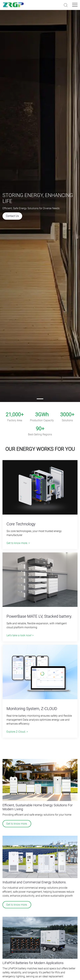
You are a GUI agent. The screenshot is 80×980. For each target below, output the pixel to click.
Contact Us (12, 216)
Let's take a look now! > (20, 635)
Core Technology (21, 524)
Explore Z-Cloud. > (17, 732)
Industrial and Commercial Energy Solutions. (34, 882)
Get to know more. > (18, 543)
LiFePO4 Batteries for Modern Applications (33, 963)
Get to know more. (17, 824)
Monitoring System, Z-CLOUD (32, 709)
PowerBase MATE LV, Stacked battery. (39, 616)
